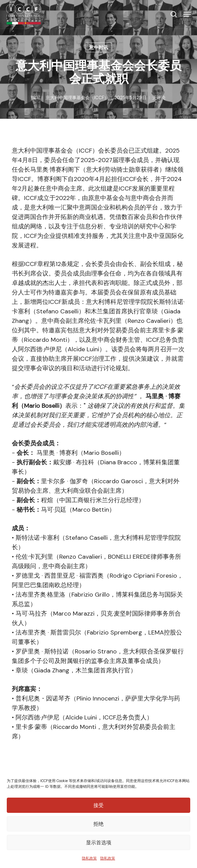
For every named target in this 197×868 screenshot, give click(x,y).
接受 (98, 805)
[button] (187, 14)
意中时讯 (98, 47)
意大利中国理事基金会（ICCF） (77, 98)
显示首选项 (99, 842)
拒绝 (98, 824)
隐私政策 (89, 858)
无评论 (159, 98)
